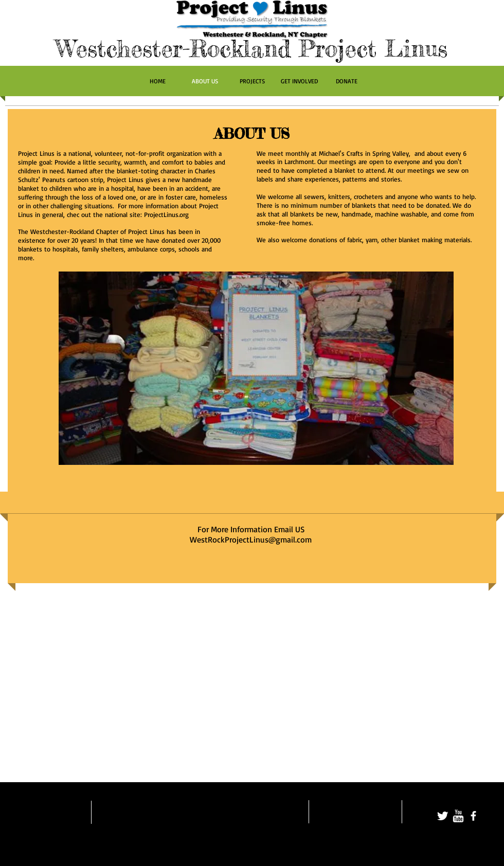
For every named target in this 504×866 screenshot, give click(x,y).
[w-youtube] (458, 816)
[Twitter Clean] (443, 816)
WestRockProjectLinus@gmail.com (251, 539)
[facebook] (473, 816)
